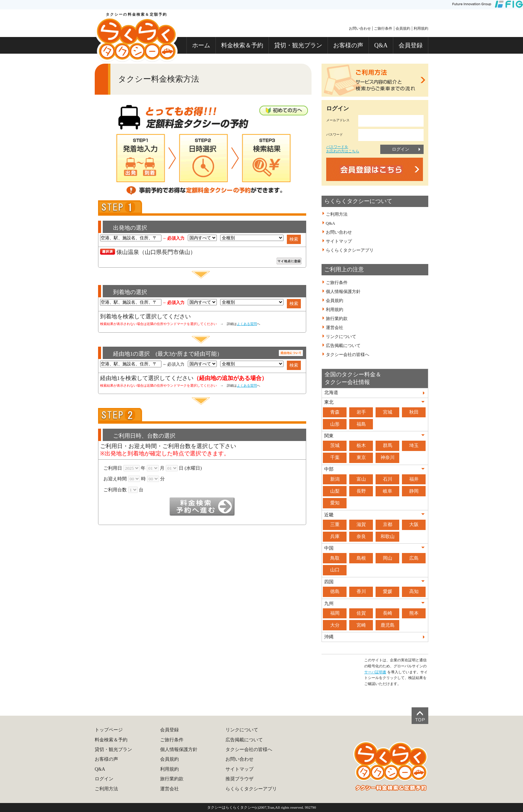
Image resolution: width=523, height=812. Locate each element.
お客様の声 (348, 45)
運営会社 (335, 328)
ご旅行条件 (383, 28)
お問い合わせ (360, 28)
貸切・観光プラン (298, 45)
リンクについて (341, 337)
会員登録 (411, 45)
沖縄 (329, 637)
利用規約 (421, 28)
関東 (329, 436)
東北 (329, 402)
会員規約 (403, 28)
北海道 (331, 392)
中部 (329, 469)
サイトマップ (339, 241)
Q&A (381, 45)
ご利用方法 (337, 214)
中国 (329, 548)
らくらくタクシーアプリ (350, 250)
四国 (329, 582)
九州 (329, 603)
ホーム (201, 45)
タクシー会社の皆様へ (348, 355)
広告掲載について (343, 346)
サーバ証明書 (375, 672)
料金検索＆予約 (242, 45)
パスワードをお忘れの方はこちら (343, 149)
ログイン (401, 149)
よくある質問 (247, 324)
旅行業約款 (337, 319)
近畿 (329, 515)
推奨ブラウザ (239, 779)
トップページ (109, 730)
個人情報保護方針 (343, 292)
